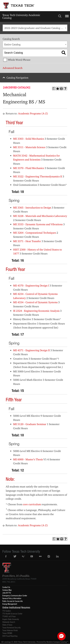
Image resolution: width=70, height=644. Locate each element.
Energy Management (10, 604)
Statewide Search (9, 622)
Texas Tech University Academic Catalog (21, 16)
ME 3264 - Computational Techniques (35, 233)
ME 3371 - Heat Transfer (27, 241)
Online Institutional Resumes (16, 607)
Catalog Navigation (17, 78)
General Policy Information (12, 598)
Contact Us (6, 587)
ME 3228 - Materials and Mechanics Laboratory (40, 216)
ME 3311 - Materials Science (29, 147)
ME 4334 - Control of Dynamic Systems (35, 302)
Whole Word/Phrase (19, 60)
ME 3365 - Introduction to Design (32, 208)
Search (60, 16)
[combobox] (35, 28)
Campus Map (7, 590)
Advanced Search (13, 68)
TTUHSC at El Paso (9, 616)
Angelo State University (11, 619)
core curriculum (32, 504)
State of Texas (7, 625)
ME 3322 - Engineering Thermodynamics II (38, 176)
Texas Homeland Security (11, 627)
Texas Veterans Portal (10, 630)
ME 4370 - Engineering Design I (31, 286)
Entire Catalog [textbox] (12, 44)
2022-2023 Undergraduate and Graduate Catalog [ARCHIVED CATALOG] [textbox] (36, 28)
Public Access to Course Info (13, 601)
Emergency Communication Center (15, 595)
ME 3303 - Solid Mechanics (29, 139)
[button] (61, 636)
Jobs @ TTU (7, 593)
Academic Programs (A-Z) (33, 113)
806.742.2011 (9, 582)
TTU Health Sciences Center (12, 614)
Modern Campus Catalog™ (57, 642)
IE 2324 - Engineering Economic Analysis (36, 311)
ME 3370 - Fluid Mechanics (29, 168)
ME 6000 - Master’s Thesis (28, 459)
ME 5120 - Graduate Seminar (30, 424)
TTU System (7, 611)
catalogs (7, 642)
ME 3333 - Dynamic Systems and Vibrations (38, 224)
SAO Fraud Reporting (10, 636)
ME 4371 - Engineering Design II (31, 350)
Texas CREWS (7, 633)
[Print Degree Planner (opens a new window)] (54, 89)
